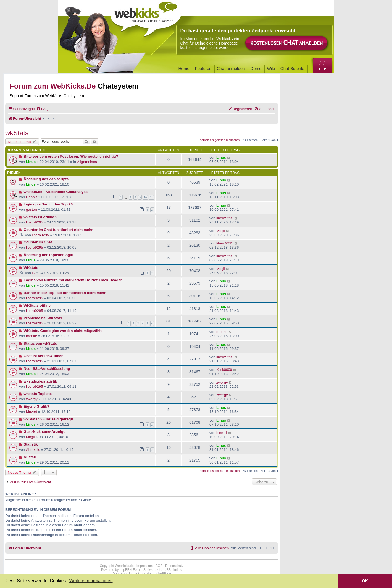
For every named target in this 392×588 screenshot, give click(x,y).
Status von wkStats (40, 343)
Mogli (221, 231)
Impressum (145, 566)
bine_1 (222, 433)
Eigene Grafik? (37, 406)
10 (145, 197)
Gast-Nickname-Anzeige (45, 432)
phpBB (125, 570)
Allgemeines (87, 162)
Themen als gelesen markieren (219, 140)
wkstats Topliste (38, 394)
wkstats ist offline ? (41, 217)
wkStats (17, 133)
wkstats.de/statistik (40, 381)
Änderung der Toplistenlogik (48, 255)
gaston (31, 210)
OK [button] (365, 581)
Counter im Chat (38, 242)
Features (203, 68)
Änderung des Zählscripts (46, 179)
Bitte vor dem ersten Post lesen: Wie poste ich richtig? (71, 156)
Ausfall (30, 457)
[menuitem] (42, 109)
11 (151, 197)
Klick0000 (224, 370)
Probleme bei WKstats (43, 318)
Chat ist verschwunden (44, 356)
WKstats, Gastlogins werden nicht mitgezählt (63, 331)
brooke (31, 336)
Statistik (31, 444)
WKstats (31, 268)
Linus (31, 162)
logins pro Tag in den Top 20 (48, 204)
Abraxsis (33, 450)
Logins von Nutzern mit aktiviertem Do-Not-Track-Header (73, 280)
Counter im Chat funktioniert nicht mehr (58, 230)
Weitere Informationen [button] (91, 581)
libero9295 (35, 222)
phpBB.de (164, 574)
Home (184, 68)
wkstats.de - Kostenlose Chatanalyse (56, 192)
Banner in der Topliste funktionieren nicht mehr (65, 293)
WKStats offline (37, 305)
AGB (159, 566)
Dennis (32, 197)
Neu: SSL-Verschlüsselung (47, 369)
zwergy (222, 382)
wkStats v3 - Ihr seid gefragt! (49, 419)
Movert (31, 412)
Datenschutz (174, 566)
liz (34, 273)
